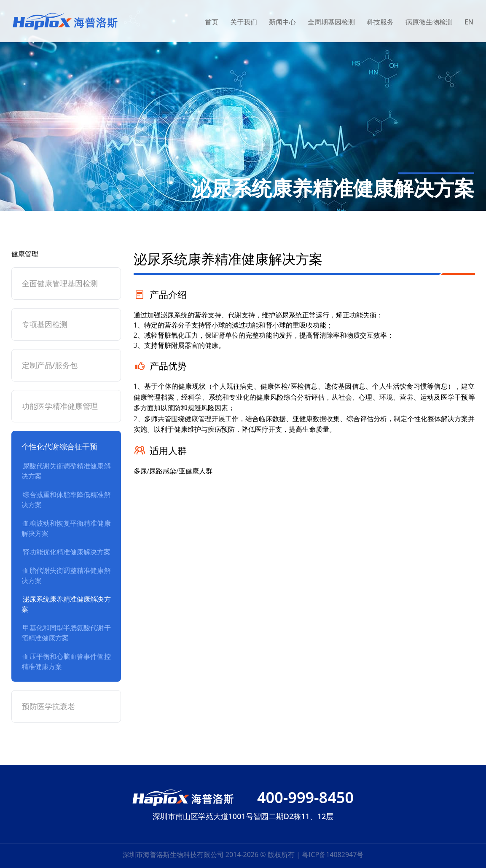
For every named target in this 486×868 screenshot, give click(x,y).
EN (469, 22)
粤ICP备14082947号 (333, 855)
